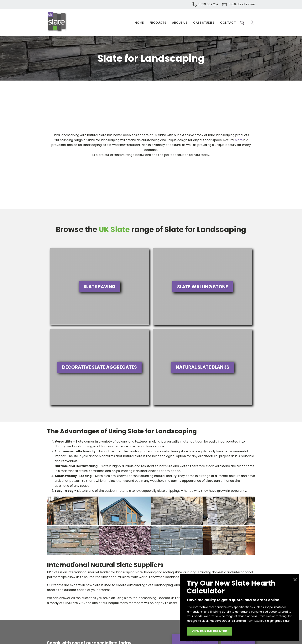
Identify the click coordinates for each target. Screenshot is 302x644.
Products (158, 21)
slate (239, 137)
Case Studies (204, 21)
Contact (229, 21)
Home (140, 21)
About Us (180, 21)
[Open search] (252, 21)
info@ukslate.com (241, 4)
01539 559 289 (208, 4)
